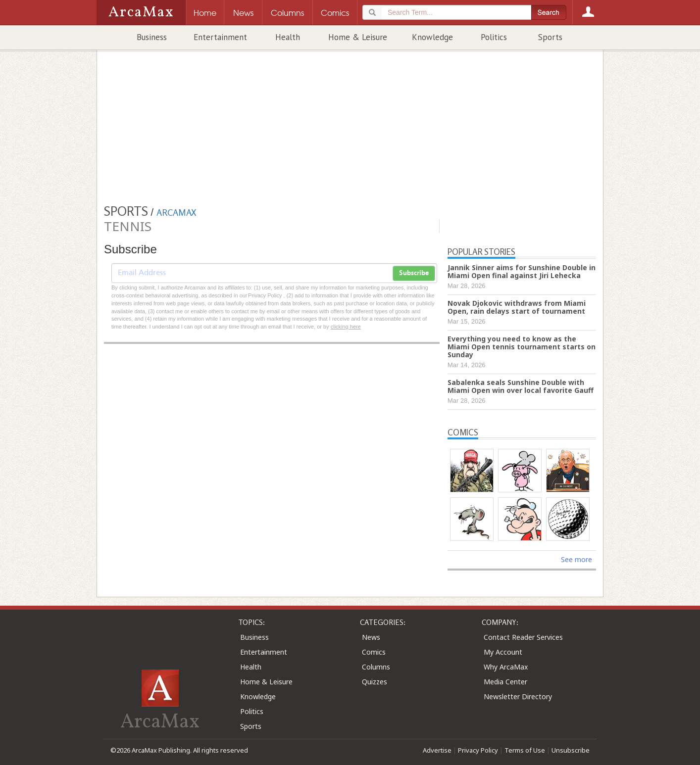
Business (152, 37)
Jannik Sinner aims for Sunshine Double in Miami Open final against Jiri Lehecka (522, 271)
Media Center (505, 682)
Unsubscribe (571, 750)
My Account (503, 652)
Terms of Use (525, 750)
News (371, 637)
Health (288, 37)
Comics (374, 652)
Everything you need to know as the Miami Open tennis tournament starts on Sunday (522, 347)
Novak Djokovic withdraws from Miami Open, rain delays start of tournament (517, 307)
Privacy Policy (478, 750)
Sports (550, 37)
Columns (376, 667)
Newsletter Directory (518, 696)
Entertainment (220, 37)
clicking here (346, 327)
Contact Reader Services (523, 637)
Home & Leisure (358, 37)
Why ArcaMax (506, 667)
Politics (494, 37)
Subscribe (414, 273)
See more (576, 559)
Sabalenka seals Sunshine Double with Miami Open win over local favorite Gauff (521, 386)
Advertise (437, 750)
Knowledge (432, 37)
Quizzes (375, 682)
